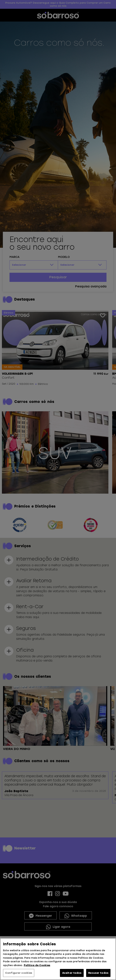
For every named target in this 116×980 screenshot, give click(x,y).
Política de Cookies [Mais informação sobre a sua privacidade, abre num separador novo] (37, 965)
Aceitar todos (72, 973)
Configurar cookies (19, 973)
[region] (58, 959)
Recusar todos (98, 973)
